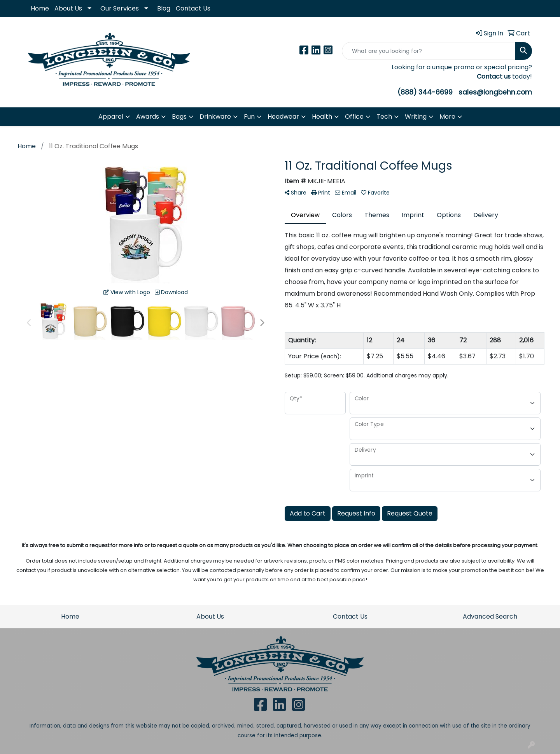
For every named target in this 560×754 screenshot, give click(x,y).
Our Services (120, 8)
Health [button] (322, 117)
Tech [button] (384, 117)
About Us (68, 8)
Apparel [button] (111, 117)
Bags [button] (179, 117)
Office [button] (354, 117)
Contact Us (193, 8)
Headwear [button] (283, 117)
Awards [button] (148, 117)
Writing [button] (416, 117)
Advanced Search (490, 616)
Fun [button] (249, 117)
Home (40, 8)
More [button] (447, 117)
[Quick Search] (429, 51)
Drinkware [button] (215, 117)
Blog (164, 8)
